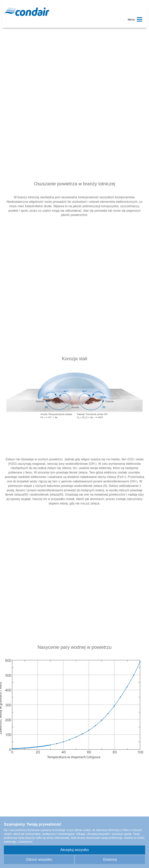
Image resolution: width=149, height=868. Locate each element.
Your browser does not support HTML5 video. (74, 73)
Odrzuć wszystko (39, 859)
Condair (27, 12)
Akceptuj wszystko (74, 850)
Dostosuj (110, 859)
